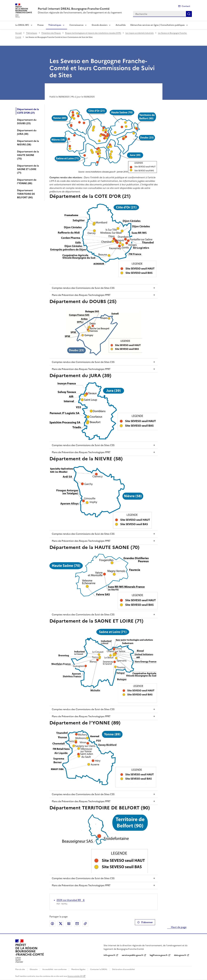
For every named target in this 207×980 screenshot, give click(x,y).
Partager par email (77, 924)
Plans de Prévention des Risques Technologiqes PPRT (81, 295)
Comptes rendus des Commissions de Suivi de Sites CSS (83, 288)
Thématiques (55, 25)
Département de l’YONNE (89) (27, 182)
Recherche (189, 14)
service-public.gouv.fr (133, 955)
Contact (186, 6)
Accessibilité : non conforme (54, 969)
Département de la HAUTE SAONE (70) (28, 155)
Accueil (18, 33)
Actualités (121, 25)
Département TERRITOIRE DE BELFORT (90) (26, 194)
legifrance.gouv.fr (159, 955)
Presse (40, 25)
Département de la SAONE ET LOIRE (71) (28, 169)
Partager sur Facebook (52, 924)
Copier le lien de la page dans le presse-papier (85, 924)
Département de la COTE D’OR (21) (28, 111)
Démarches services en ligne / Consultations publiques (157, 25)
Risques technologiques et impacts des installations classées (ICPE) (93, 33)
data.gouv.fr (180, 955)
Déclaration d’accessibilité (123, 969)
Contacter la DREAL (99, 969)
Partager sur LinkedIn (69, 924)
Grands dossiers (100, 25)
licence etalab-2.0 (75, 976)
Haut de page (178, 927)
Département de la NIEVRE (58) (28, 143)
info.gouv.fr (109, 955)
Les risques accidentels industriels (140, 33)
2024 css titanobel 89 (69, 900)
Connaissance (76, 25)
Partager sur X (61, 924)
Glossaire (34, 969)
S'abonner (145, 922)
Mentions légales (78, 969)
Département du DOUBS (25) (27, 122)
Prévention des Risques (51, 33)
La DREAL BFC (22, 25)
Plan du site (20, 969)
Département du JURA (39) (27, 132)
